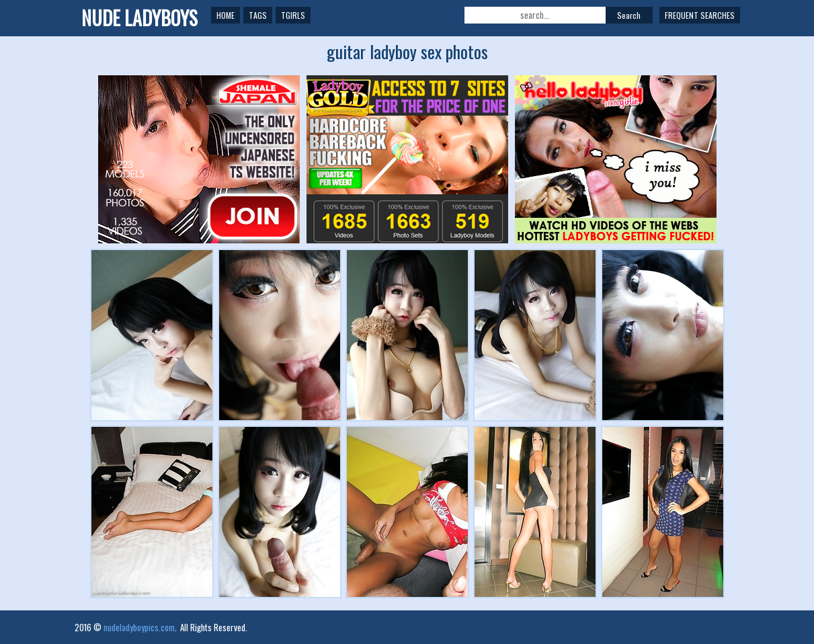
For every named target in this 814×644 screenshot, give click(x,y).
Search (629, 15)
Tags (258, 15)
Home (226, 15)
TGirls (293, 15)
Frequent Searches (700, 15)
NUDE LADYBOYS (139, 18)
